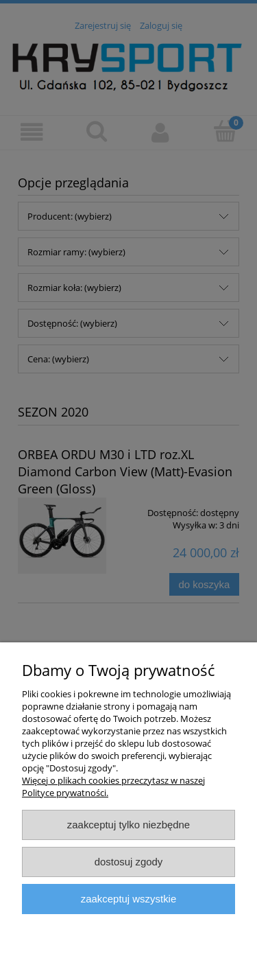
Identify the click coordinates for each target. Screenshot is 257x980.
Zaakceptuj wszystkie (128, 899)
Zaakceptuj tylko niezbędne (128, 825)
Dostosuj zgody (129, 862)
